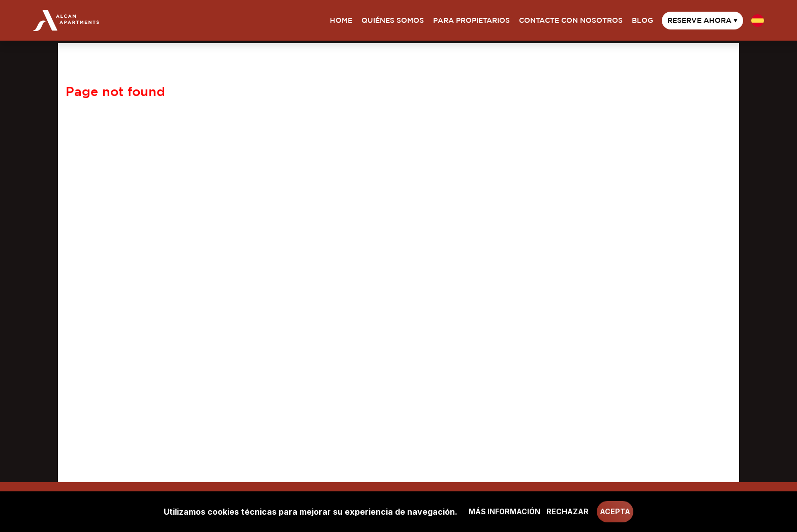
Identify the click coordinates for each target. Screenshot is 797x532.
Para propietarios (471, 20)
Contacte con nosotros (571, 20)
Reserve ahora (702, 20)
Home (341, 20)
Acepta (615, 511)
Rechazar (568, 511)
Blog (642, 20)
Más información (504, 511)
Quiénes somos (393, 20)
